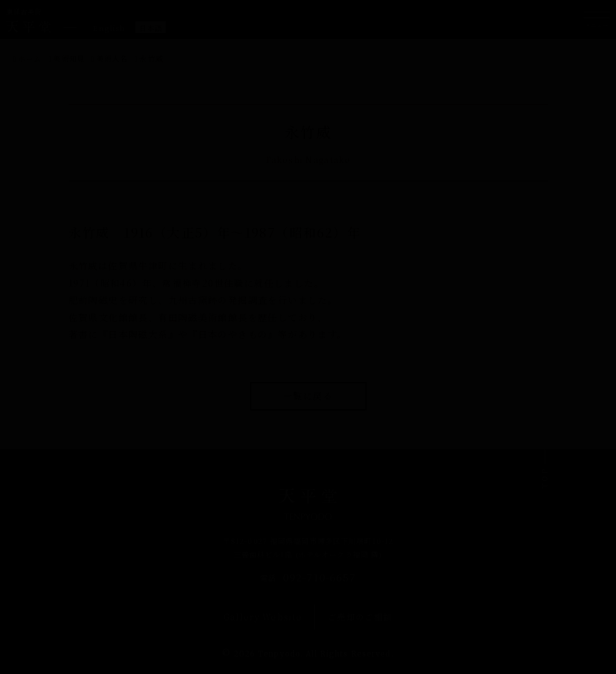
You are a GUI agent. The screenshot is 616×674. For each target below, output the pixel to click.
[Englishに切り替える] (109, 28)
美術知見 (69, 58)
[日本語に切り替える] (151, 28)
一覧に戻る (308, 396)
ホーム (30, 58)
